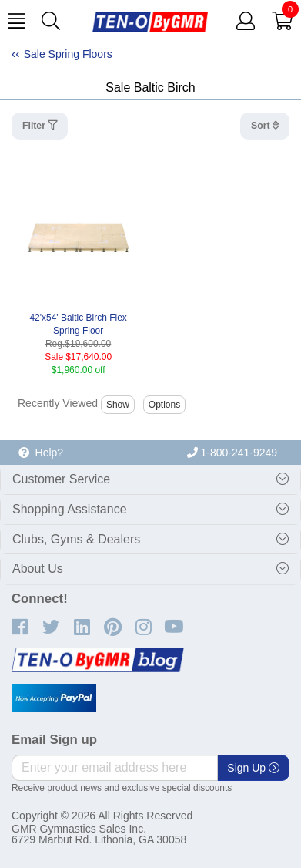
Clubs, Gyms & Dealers (76, 539)
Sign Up (253, 768)
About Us (38, 569)
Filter (35, 126)
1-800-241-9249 (232, 453)
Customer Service (61, 479)
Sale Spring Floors (68, 54)
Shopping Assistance (70, 509)
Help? (41, 453)
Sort (262, 126)
